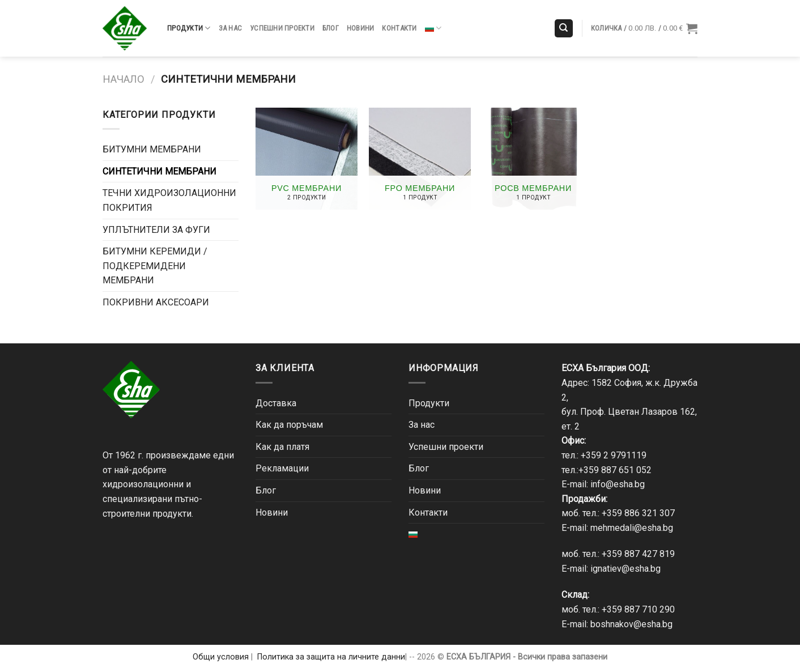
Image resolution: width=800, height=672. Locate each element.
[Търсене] (564, 29)
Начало (124, 79)
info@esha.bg (618, 484)
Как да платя (282, 447)
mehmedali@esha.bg (632, 528)
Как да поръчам (289, 425)
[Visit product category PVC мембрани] (307, 159)
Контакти (399, 28)
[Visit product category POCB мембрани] (533, 159)
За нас (231, 28)
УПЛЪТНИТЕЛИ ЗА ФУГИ (156, 230)
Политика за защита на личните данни (331, 657)
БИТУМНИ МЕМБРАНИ (152, 149)
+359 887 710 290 (638, 609)
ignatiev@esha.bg (625, 569)
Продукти (189, 28)
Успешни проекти (282, 28)
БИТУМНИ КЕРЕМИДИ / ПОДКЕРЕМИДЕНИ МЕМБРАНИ (155, 266)
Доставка (276, 403)
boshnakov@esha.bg (631, 624)
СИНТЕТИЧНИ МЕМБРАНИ (159, 171)
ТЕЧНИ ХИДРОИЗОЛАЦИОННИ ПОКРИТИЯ (169, 200)
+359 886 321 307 (638, 513)
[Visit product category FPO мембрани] (420, 159)
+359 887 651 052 (615, 470)
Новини (361, 28)
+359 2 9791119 (614, 455)
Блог (331, 28)
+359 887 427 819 (638, 554)
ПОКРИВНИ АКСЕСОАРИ (156, 302)
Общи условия (221, 657)
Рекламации (282, 468)
